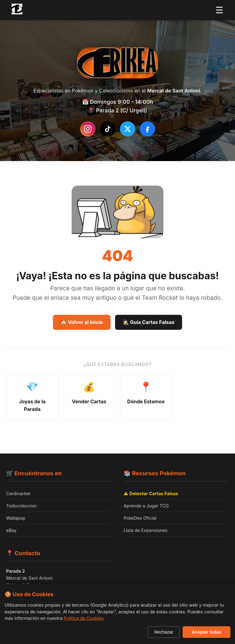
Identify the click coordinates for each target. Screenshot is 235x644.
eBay (11, 530)
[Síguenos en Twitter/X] (128, 129)
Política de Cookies (84, 618)
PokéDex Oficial (140, 518)
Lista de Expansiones (146, 530)
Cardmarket (18, 493)
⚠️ (151, 493)
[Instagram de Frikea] (88, 129)
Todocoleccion (21, 506)
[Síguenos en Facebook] (147, 129)
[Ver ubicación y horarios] (146, 397)
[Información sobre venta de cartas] (89, 397)
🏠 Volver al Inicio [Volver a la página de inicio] (82, 322)
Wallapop (16, 518)
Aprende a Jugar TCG (146, 506)
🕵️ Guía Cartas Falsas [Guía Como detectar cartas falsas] (149, 322)
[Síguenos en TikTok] (108, 129)
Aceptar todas (207, 632)
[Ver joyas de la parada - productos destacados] (32, 397)
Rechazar (164, 632)
